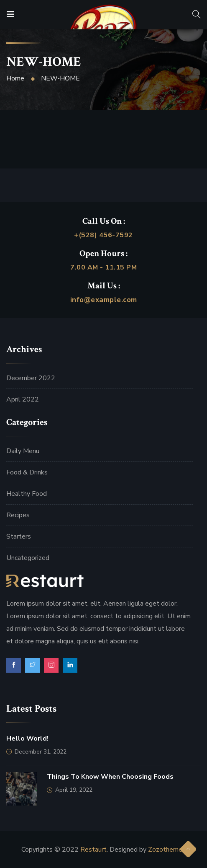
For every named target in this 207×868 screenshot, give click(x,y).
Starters (19, 536)
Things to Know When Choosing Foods (110, 777)
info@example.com (104, 300)
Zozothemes (167, 850)
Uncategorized (28, 558)
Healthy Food (27, 494)
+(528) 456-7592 (103, 235)
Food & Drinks (27, 472)
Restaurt (93, 850)
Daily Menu (23, 451)
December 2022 (31, 378)
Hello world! (27, 738)
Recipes (18, 515)
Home (15, 78)
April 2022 (23, 399)
